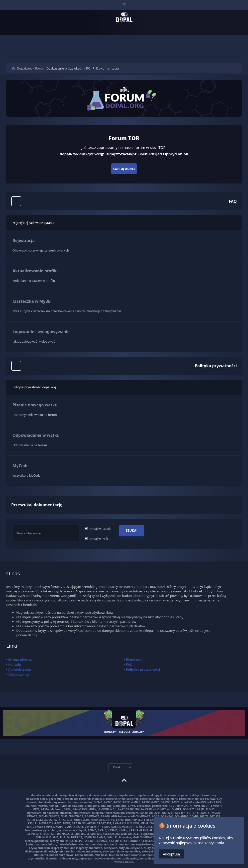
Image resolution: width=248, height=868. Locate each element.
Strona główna (20, 659)
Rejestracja (24, 240)
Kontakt (15, 664)
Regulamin (135, 659)
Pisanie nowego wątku (35, 405)
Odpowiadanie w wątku (36, 435)
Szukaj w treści (97, 539)
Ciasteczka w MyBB (32, 301)
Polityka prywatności (143, 669)
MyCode (21, 466)
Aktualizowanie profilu (35, 271)
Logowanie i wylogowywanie (41, 332)
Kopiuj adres (124, 169)
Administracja (20, 669)
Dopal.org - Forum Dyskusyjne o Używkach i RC (53, 68)
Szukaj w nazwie (98, 529)
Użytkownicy (19, 674)
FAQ (129, 664)
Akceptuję (171, 856)
